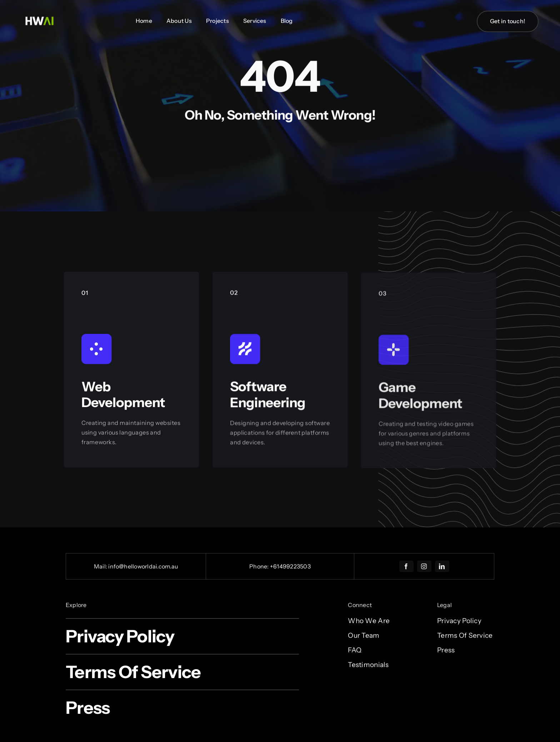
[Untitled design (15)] (39, 16)
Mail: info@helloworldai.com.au (136, 566)
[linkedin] (442, 566)
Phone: (260, 566)
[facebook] (406, 566)
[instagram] (424, 566)
